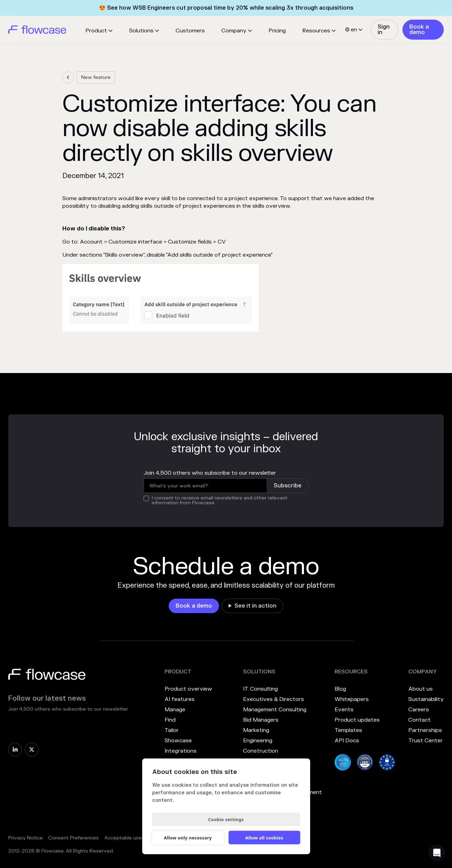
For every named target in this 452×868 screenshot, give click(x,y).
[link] (385, 30)
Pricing (277, 31)
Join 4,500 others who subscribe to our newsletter (210, 473)
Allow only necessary (188, 838)
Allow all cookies (264, 838)
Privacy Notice (25, 838)
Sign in (384, 30)
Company (234, 31)
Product (96, 31)
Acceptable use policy (131, 838)
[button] (99, 31)
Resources (316, 31)
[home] (37, 30)
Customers (190, 31)
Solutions (141, 31)
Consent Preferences (73, 838)
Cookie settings (226, 819)
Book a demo (419, 30)
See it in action (255, 606)
